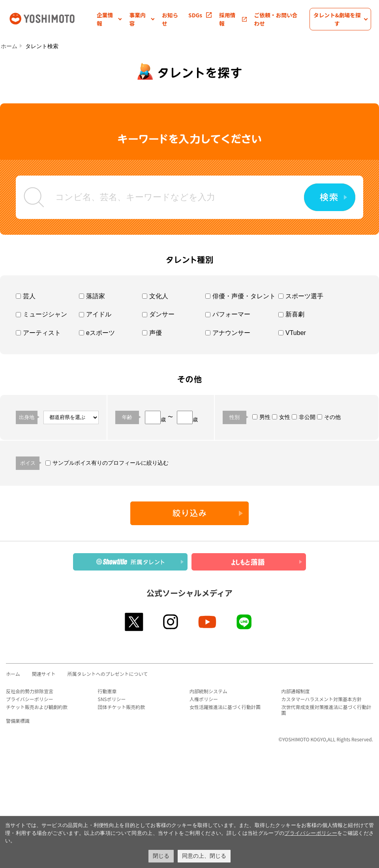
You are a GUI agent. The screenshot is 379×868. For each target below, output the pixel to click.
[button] (109, 19)
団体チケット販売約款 (122, 707)
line (245, 622)
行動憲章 (107, 691)
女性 (281, 417)
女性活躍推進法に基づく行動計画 (225, 707)
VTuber (292, 333)
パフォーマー (228, 314)
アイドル (95, 314)
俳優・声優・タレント (240, 296)
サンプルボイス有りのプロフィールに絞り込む (107, 463)
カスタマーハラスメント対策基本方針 (322, 699)
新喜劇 (291, 314)
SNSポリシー (112, 699)
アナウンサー (228, 333)
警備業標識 (18, 721)
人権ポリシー (204, 699)
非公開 (304, 417)
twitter (134, 622)
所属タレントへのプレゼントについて (108, 674)
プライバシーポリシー (30, 699)
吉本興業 (52, 18)
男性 (261, 417)
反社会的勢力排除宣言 (30, 691)
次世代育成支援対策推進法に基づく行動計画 (326, 710)
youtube (208, 622)
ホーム (9, 46)
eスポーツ (97, 333)
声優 (152, 333)
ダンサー (158, 314)
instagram (171, 622)
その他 (329, 417)
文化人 (155, 296)
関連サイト (44, 674)
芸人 (26, 296)
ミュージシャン (41, 314)
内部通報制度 (296, 691)
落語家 (92, 296)
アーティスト (38, 333)
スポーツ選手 (301, 296)
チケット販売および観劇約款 (37, 707)
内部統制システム (208, 691)
